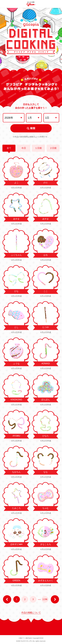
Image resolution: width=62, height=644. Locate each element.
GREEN (16, 580)
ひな (16, 291)
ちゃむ (46, 508)
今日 (24, 148)
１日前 (38, 148)
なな (46, 472)
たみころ (16, 508)
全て (9, 148)
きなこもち (46, 544)
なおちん (16, 472)
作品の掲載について (31, 613)
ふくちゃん (16, 255)
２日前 (53, 148)
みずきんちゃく (46, 580)
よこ (16, 183)
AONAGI (46, 363)
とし (16, 327)
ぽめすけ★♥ (16, 544)
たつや (46, 327)
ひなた (46, 436)
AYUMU (16, 436)
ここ (46, 291)
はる (46, 255)
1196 (45, 599)
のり (46, 183)
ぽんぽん (46, 400)
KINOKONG (16, 400)
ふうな (16, 363)
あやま (16, 219)
